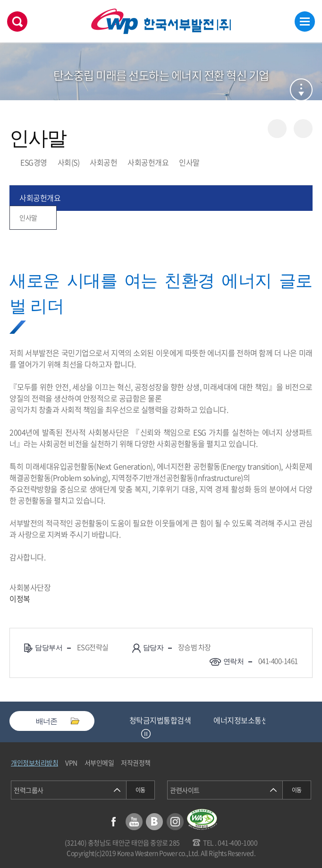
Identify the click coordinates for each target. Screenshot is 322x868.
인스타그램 (175, 822)
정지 (146, 734)
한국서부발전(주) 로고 (161, 22)
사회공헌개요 (148, 162)
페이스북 (113, 822)
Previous (134, 734)
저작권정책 (136, 763)
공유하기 (277, 129)
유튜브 (134, 822)
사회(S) (69, 162)
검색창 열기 (17, 22)
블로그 (154, 822)
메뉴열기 (305, 22)
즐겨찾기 (303, 129)
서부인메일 (99, 763)
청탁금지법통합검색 (238, 720)
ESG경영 (34, 162)
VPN (71, 763)
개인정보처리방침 (34, 763)
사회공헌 (103, 162)
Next (158, 734)
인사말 (189, 162)
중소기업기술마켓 (157, 720)
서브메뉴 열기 (301, 90)
